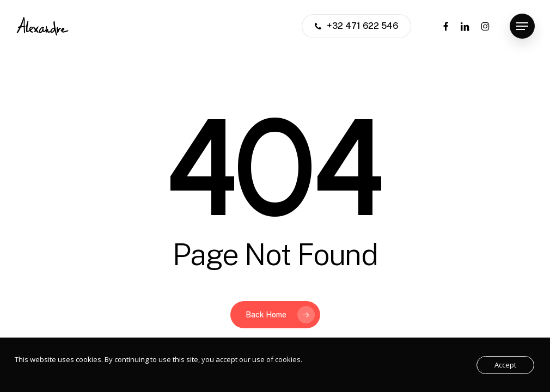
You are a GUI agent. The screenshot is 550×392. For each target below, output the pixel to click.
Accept (505, 365)
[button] (522, 26)
